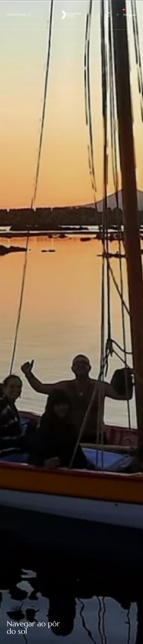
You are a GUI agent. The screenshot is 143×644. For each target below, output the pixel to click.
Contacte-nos (17, 15)
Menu (108, 15)
